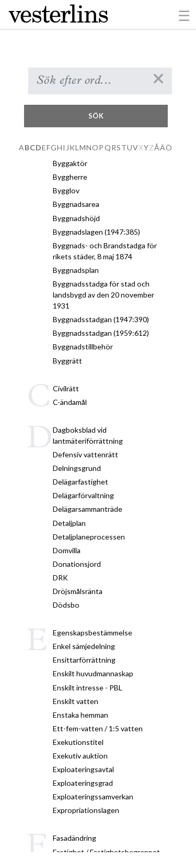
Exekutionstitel (78, 742)
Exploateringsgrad (83, 783)
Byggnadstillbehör (83, 347)
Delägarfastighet (80, 482)
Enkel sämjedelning (84, 646)
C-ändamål (70, 402)
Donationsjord (77, 564)
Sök (96, 116)
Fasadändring (74, 838)
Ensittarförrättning (84, 660)
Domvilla (67, 550)
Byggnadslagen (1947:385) (96, 232)
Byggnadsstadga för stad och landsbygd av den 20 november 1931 (103, 295)
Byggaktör (70, 163)
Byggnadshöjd (76, 218)
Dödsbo (66, 605)
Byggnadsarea (76, 204)
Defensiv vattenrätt (85, 454)
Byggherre (70, 177)
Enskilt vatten (76, 701)
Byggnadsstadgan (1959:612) (101, 333)
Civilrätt (66, 388)
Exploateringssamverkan (93, 796)
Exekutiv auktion (80, 756)
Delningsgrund (77, 468)
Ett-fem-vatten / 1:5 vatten (98, 728)
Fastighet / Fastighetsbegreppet (106, 852)
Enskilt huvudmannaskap (93, 673)
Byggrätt (67, 361)
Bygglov (66, 190)
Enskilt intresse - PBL (88, 688)
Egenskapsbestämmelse (93, 633)
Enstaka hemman (80, 715)
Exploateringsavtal (83, 769)
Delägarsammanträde (88, 509)
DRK (60, 578)
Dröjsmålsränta (78, 591)
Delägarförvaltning (83, 495)
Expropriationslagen (86, 810)
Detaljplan (69, 523)
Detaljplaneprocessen (89, 537)
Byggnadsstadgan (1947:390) (101, 319)
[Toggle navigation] (184, 15)
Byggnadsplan (76, 270)
